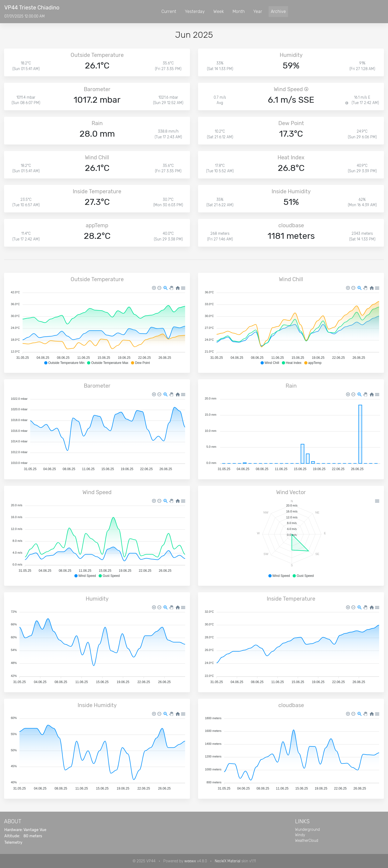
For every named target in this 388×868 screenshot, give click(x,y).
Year (258, 11)
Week (219, 11)
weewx (190, 861)
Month (239, 11)
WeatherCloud (307, 841)
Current (169, 11)
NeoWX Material (228, 861)
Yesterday (195, 11)
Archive (278, 11)
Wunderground (307, 829)
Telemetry (13, 843)
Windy (300, 835)
